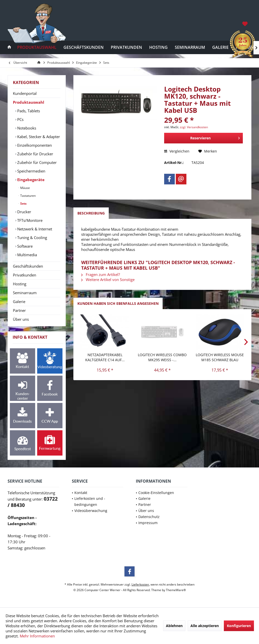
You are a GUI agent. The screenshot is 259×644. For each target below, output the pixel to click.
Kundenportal (25, 93)
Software (24, 246)
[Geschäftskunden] (84, 47)
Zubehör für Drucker (35, 154)
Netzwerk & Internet (34, 229)
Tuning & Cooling (32, 238)
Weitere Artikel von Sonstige (108, 280)
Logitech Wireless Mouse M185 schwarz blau (220, 357)
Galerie (19, 302)
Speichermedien (31, 171)
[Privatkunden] (126, 47)
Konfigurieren (239, 626)
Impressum (148, 523)
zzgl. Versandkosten (194, 127)
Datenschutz (149, 517)
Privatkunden (25, 275)
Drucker (24, 212)
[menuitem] (245, 24)
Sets (23, 203)
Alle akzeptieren (205, 626)
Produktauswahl (29, 102)
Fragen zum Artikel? (101, 274)
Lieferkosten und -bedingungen (90, 501)
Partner (19, 310)
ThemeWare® (176, 590)
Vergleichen (177, 151)
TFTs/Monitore (29, 220)
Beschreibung (91, 213)
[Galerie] (220, 47)
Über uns (21, 319)
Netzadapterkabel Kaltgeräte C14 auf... (105, 357)
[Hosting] (158, 47)
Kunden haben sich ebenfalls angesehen (118, 303)
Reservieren (215, 137)
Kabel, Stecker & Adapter (38, 137)
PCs (20, 119)
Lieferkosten (140, 584)
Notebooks (26, 128)
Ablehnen (174, 626)
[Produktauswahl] (37, 47)
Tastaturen (28, 196)
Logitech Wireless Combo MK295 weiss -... (162, 357)
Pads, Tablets (28, 111)
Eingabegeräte (30, 180)
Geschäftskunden (28, 266)
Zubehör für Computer (36, 162)
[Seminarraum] (190, 47)
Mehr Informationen (37, 636)
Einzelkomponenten (34, 145)
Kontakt (81, 493)
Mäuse (25, 188)
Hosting (20, 284)
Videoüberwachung (91, 511)
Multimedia (27, 255)
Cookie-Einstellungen (156, 493)
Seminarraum (25, 293)
